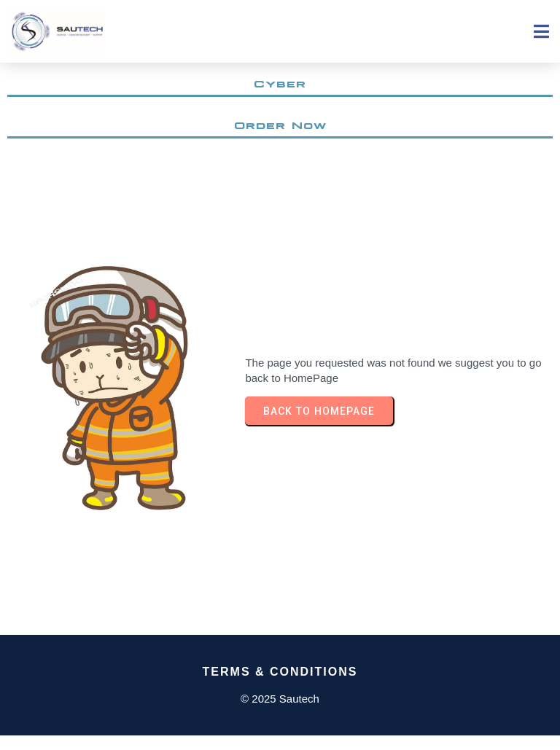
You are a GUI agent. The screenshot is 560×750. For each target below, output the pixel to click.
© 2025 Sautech (280, 699)
